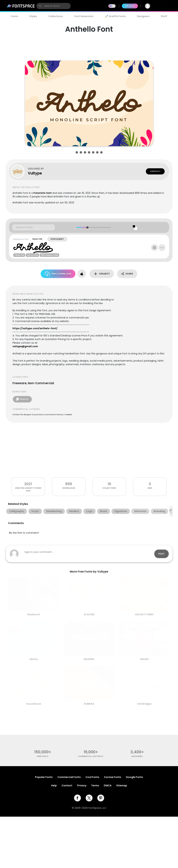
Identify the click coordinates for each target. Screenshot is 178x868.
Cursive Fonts (113, 777)
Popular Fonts (44, 777)
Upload (130, 6)
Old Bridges (144, 704)
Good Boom (34, 704)
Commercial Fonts (69, 777)
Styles (33, 16)
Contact (155, 171)
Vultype (35, 173)
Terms (95, 785)
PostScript (57, 239)
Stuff (164, 16)
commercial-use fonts (91, 756)
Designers (143, 16)
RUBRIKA (89, 704)
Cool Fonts (92, 777)
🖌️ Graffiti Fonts (115, 16)
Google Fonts (134, 777)
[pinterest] (101, 798)
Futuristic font (43, 193)
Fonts (15, 16)
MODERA (89, 659)
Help (54, 785)
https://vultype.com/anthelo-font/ (35, 328)
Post (161, 554)
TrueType (37, 239)
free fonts (43, 756)
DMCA (108, 785)
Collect (102, 274)
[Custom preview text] (34, 227)
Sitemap (122, 785)
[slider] (87, 227)
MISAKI (144, 659)
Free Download (58, 274)
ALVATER (89, 614)
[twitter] (89, 798)
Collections (55, 16)
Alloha (34, 659)
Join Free (163, 6)
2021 (28, 484)
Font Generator (84, 16)
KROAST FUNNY (144, 614)
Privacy (82, 785)
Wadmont (34, 614)
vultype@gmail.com (25, 346)
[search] (54, 6)
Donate (22, 399)
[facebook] (77, 798)
